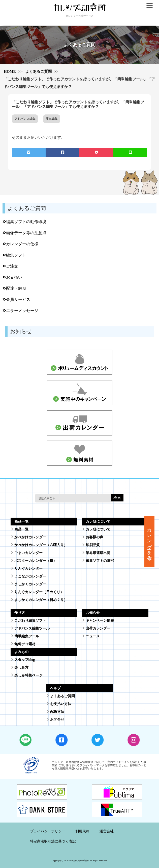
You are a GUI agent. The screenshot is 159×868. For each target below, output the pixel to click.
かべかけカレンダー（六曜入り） (41, 545)
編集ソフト (14, 255)
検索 (117, 498)
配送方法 (57, 712)
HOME (10, 71)
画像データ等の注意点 (24, 233)
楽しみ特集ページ (28, 675)
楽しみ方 (21, 668)
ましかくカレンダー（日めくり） (41, 600)
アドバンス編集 (25, 119)
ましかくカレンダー (30, 584)
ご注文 (10, 266)
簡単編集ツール (27, 636)
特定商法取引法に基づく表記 (53, 841)
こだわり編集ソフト (30, 621)
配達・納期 (14, 288)
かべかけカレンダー (30, 537)
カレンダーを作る (150, 541)
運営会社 (107, 831)
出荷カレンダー (98, 628)
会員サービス (16, 299)
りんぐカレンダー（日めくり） (39, 592)
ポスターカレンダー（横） (36, 561)
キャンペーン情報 (100, 621)
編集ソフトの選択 (100, 561)
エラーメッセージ (20, 311)
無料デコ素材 (25, 644)
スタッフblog (25, 660)
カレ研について (98, 529)
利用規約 (82, 831)
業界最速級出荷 (98, 553)
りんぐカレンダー (28, 569)
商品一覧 (21, 529)
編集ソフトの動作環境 (24, 222)
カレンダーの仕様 (20, 244)
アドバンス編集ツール (32, 628)
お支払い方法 (61, 704)
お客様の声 (94, 537)
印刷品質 (93, 545)
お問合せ (57, 720)
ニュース (93, 636)
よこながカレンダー (30, 576)
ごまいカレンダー (28, 553)
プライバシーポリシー (48, 831)
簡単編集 (52, 119)
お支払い (12, 277)
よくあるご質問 (38, 71)
